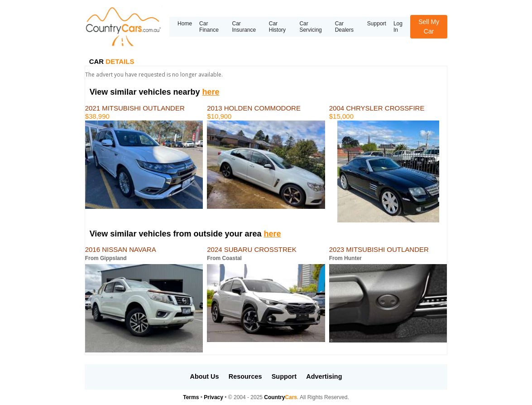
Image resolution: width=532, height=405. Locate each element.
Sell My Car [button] (429, 27)
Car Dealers (344, 27)
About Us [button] (205, 376)
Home (185, 24)
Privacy (213, 397)
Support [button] (284, 376)
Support (377, 24)
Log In (398, 27)
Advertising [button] (324, 376)
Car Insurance (244, 27)
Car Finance (209, 27)
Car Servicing (310, 27)
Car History (277, 27)
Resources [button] (245, 376)
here (211, 92)
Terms (191, 397)
